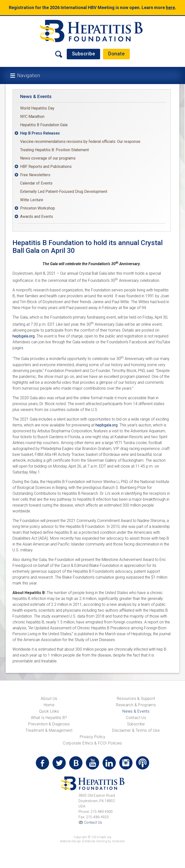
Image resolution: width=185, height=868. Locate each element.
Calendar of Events (36, 183)
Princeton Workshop (38, 208)
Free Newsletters (35, 175)
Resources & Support (136, 699)
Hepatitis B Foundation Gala (44, 125)
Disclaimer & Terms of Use (136, 730)
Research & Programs (136, 705)
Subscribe (84, 54)
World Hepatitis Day (37, 108)
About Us (49, 699)
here (170, 7)
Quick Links (49, 711)
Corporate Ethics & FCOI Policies (92, 743)
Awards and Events (37, 217)
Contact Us (136, 718)
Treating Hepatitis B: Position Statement (54, 150)
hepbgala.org (24, 336)
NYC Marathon (32, 117)
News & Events (36, 96)
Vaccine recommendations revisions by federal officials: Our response (80, 142)
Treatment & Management (49, 730)
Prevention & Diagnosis (49, 724)
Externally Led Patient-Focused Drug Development (64, 192)
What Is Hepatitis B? (49, 718)
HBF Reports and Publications (46, 167)
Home (49, 705)
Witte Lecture (32, 200)
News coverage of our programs (48, 158)
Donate (116, 54)
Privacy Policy (92, 737)
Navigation (29, 75)
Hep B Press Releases (40, 133)
